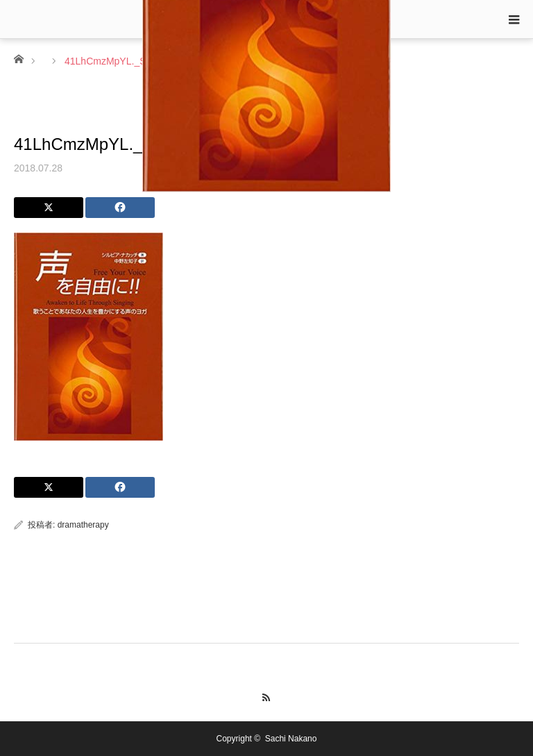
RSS (267, 696)
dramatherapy (83, 525)
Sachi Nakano (291, 739)
